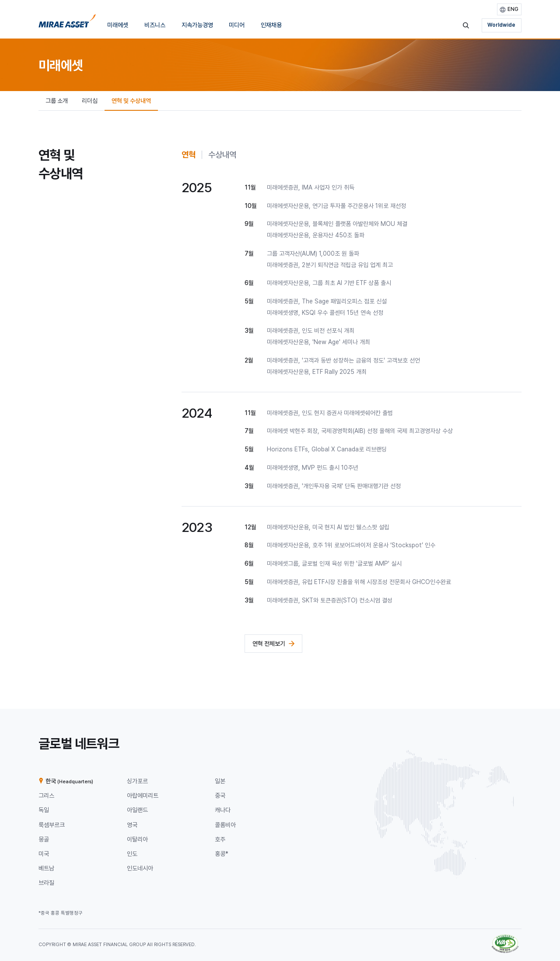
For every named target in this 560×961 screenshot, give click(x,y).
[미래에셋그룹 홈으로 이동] (67, 23)
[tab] (189, 155)
